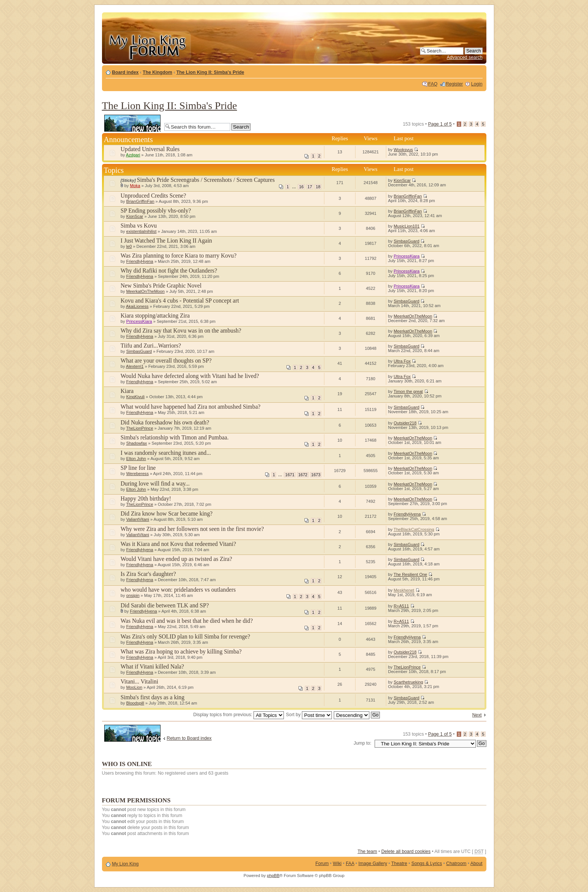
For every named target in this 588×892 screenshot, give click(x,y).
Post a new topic (132, 123)
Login (477, 84)
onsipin (133, 595)
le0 (129, 246)
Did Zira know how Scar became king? (167, 513)
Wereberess (137, 474)
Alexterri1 (135, 366)
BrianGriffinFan (140, 201)
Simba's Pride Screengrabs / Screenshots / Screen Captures (206, 180)
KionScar (402, 180)
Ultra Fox (402, 361)
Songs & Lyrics (427, 864)
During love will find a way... (155, 483)
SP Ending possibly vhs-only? (156, 211)
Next (477, 715)
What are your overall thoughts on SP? (166, 361)
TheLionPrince (139, 428)
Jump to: (362, 743)
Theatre (399, 864)
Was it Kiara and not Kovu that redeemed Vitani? (178, 544)
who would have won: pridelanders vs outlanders (178, 590)
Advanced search (464, 57)
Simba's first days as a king (153, 697)
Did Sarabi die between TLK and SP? (165, 605)
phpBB (273, 876)
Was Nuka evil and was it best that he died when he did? (187, 621)
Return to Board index (189, 738)
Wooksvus (403, 150)
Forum (322, 864)
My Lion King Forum (148, 46)
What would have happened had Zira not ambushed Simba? (191, 407)
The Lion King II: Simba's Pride (210, 72)
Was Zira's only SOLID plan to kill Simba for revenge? (185, 636)
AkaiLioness (137, 306)
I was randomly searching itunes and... (166, 453)
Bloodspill (135, 703)
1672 (303, 475)
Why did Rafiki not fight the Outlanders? (169, 271)
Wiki (337, 864)
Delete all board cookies (406, 852)
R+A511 (401, 606)
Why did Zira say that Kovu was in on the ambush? (181, 331)
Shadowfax (136, 443)
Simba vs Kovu (139, 226)
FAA (350, 864)
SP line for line (138, 468)
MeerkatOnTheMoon (145, 291)
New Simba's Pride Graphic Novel (161, 286)
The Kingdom (158, 72)
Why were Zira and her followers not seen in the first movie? (192, 529)
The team (367, 852)
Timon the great (408, 391)
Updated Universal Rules (150, 149)
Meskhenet (404, 590)
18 (318, 187)
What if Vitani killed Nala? (152, 666)
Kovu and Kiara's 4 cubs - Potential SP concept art (180, 301)
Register (454, 84)
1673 (316, 475)
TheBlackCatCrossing (414, 529)
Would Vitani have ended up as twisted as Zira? (177, 559)
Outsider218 (405, 423)
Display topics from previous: (238, 715)
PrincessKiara (407, 256)
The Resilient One (411, 574)
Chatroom (456, 864)
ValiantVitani (137, 519)
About (476, 864)
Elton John (136, 459)
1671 (290, 475)
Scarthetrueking (408, 682)
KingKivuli (135, 397)
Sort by (309, 715)
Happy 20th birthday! (146, 498)
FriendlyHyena (139, 261)
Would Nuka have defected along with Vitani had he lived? (190, 376)
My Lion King (125, 864)
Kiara (127, 391)
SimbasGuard (406, 241)
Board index (125, 72)
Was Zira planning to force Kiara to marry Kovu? (179, 256)
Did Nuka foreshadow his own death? (165, 422)
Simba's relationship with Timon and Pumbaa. (175, 437)
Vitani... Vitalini (139, 681)
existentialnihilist (141, 231)
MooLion (134, 687)
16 (301, 187)
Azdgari (133, 155)
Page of (440, 124)
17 (310, 187)
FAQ (433, 84)
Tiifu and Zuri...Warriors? (151, 346)
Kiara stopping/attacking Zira (155, 316)
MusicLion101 (407, 226)
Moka (135, 186)
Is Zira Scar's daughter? (148, 574)
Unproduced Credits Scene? (154, 196)
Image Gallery (373, 864)
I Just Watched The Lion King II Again (166, 241)
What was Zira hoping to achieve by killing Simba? (181, 651)
